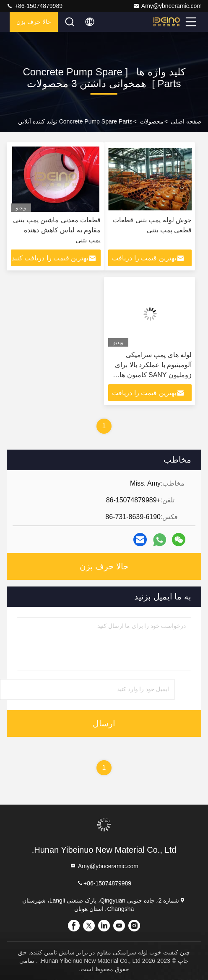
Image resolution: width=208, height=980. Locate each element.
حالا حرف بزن (34, 22)
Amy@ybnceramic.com (167, 6)
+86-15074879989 (34, 6)
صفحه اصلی (186, 121)
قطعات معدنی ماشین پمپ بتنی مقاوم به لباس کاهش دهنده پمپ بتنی (57, 230)
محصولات (152, 121)
